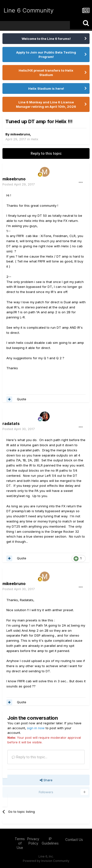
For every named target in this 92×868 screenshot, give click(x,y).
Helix (35, 139)
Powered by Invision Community (46, 861)
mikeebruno (20, 134)
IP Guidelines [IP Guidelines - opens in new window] (50, 841)
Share (46, 780)
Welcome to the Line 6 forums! (46, 39)
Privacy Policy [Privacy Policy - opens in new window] (33, 841)
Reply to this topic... (30, 757)
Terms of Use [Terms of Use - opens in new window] (20, 843)
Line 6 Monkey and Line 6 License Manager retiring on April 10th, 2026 (46, 104)
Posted (19, 184)
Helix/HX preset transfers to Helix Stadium (46, 73)
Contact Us (74, 840)
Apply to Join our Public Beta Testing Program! (46, 54)
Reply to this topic (46, 153)
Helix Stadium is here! (46, 88)
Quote (22, 399)
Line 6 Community (29, 10)
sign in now (36, 728)
